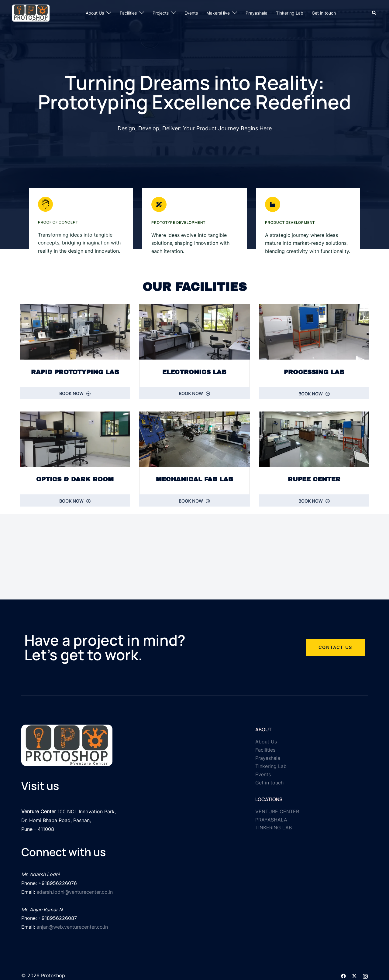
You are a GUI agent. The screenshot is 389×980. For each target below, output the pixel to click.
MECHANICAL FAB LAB (194, 480)
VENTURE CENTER (277, 813)
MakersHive (218, 13)
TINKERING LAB (274, 829)
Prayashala (256, 13)
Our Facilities (194, 287)
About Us (95, 13)
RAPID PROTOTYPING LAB (75, 372)
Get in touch (324, 13)
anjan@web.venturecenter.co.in (72, 922)
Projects (161, 13)
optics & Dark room (75, 480)
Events (191, 13)
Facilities (128, 13)
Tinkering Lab (290, 13)
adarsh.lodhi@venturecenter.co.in (75, 889)
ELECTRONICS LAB (194, 372)
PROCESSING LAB (314, 372)
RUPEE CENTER (314, 480)
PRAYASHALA (271, 821)
